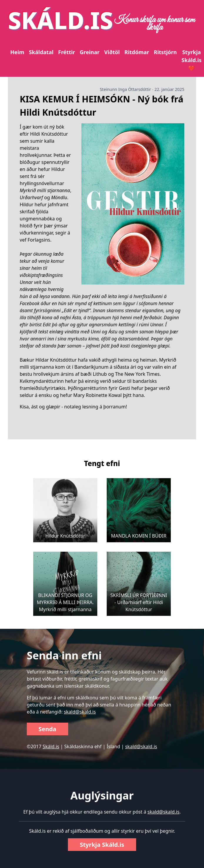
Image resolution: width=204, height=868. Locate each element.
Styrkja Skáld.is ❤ (192, 60)
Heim (17, 52)
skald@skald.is (80, 712)
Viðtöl (112, 52)
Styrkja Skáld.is (102, 845)
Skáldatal (41, 52)
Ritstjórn (165, 52)
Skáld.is (51, 746)
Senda (47, 729)
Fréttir (67, 52)
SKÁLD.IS (61, 20)
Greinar (90, 52)
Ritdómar (137, 52)
